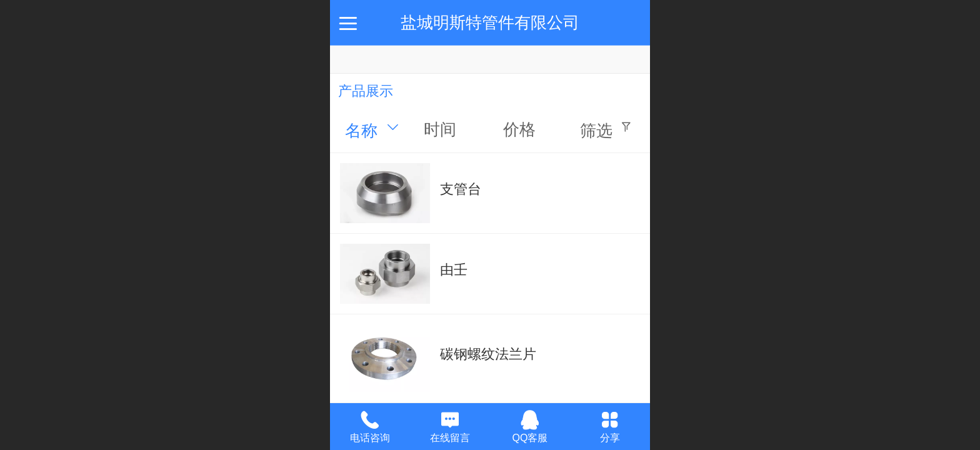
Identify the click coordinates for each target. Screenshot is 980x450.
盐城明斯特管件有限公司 (490, 22)
